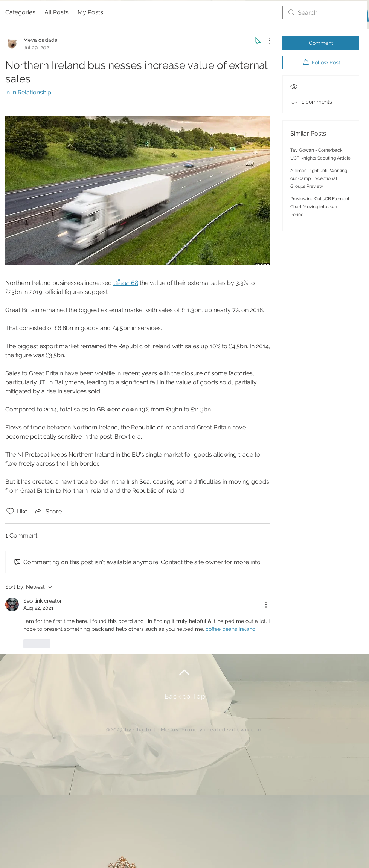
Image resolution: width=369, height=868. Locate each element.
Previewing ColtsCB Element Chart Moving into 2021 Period (320, 207)
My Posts (90, 12)
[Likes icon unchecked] (10, 511)
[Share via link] (48, 511)
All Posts (56, 12)
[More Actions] (266, 41)
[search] (321, 12)
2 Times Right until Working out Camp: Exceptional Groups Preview (319, 178)
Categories (20, 12)
